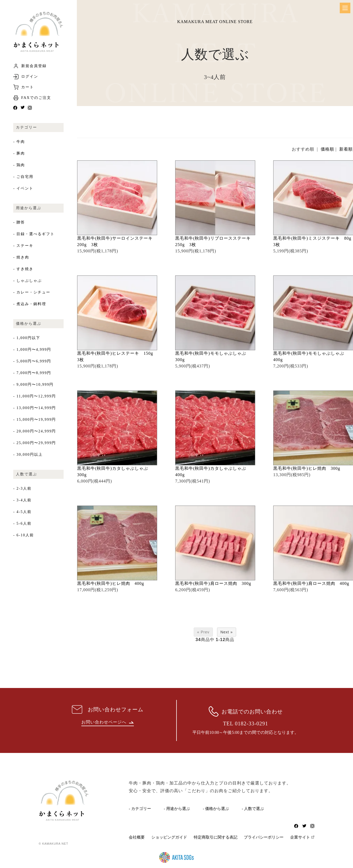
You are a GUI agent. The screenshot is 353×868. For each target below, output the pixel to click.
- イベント (23, 188)
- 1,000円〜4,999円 (32, 350)
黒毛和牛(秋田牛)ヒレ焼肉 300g (309, 468)
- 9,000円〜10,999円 (33, 385)
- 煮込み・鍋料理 (30, 304)
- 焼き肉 (21, 257)
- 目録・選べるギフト (34, 234)
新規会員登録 (34, 66)
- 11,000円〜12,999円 (35, 396)
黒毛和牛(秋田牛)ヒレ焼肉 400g (113, 583)
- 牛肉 (19, 142)
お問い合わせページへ (108, 722)
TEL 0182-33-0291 (245, 724)
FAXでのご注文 (36, 98)
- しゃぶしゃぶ (28, 281)
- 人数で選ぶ (253, 809)
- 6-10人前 (24, 535)
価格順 (327, 149)
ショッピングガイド (169, 837)
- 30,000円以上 (28, 455)
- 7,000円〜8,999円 (32, 373)
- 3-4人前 (22, 500)
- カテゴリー (140, 809)
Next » (227, 632)
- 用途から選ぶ (177, 809)
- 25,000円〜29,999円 (35, 443)
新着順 (346, 149)
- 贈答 (19, 222)
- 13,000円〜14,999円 (35, 408)
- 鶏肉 (19, 165)
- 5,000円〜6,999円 (32, 361)
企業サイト (300, 837)
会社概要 (137, 837)
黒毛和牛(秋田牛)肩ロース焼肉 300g (215, 583)
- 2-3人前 (22, 488)
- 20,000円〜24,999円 (35, 431)
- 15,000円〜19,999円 (35, 420)
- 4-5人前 (22, 512)
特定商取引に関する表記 (216, 837)
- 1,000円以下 (27, 338)
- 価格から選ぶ (216, 809)
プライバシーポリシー (264, 837)
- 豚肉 (19, 153)
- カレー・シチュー (32, 292)
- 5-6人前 (22, 523)
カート (28, 87)
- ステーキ (23, 246)
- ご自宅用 (23, 177)
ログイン (30, 77)
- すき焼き (23, 269)
